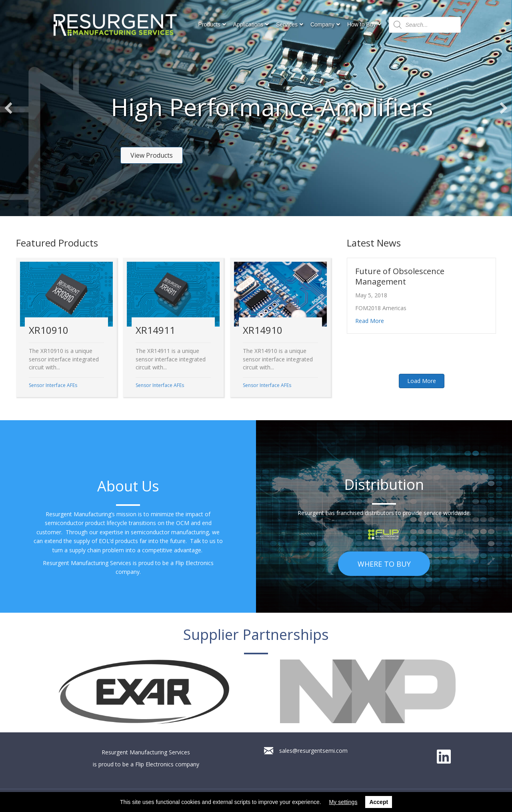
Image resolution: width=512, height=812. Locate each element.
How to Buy (362, 24)
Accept (379, 802)
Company (322, 24)
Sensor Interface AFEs (53, 385)
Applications (248, 24)
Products (209, 24)
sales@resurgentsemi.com (313, 751)
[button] (152, 155)
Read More (370, 321)
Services (287, 24)
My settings (343, 802)
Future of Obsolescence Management (400, 276)
